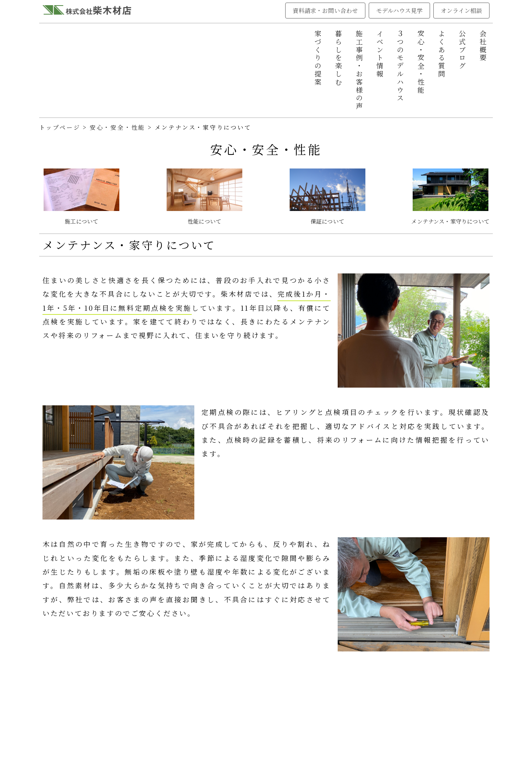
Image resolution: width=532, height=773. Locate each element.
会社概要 (483, 46)
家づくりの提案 (318, 58)
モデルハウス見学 (400, 11)
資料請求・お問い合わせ (325, 11)
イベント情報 (380, 54)
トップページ (60, 127)
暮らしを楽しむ (338, 58)
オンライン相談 (462, 11)
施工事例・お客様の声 (359, 70)
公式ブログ (462, 50)
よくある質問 (441, 54)
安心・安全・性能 (421, 62)
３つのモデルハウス (400, 66)
